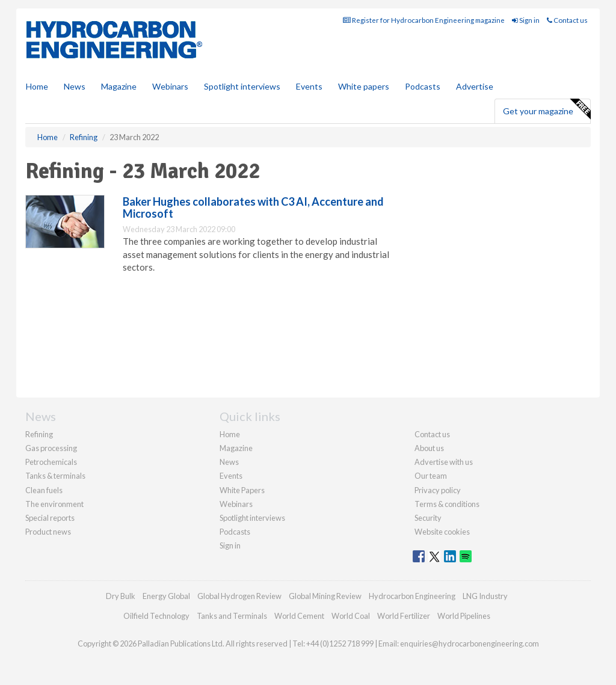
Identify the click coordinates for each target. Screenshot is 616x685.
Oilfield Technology (156, 616)
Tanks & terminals (55, 476)
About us (429, 448)
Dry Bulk (121, 596)
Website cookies (442, 532)
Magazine (119, 86)
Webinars (170, 86)
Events (309, 86)
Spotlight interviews (242, 86)
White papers (364, 86)
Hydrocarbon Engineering (412, 596)
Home (37, 86)
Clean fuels (44, 490)
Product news (48, 532)
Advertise (475, 86)
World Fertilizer (404, 616)
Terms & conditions (447, 504)
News (229, 462)
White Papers (242, 490)
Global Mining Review (325, 596)
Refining (39, 434)
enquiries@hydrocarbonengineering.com (470, 644)
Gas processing (51, 448)
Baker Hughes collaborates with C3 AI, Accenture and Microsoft (253, 207)
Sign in (526, 20)
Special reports (50, 518)
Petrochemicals (51, 462)
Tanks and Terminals (232, 616)
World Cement (299, 616)
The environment (54, 504)
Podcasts (423, 86)
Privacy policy (438, 490)
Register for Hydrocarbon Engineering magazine (424, 20)
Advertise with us (444, 462)
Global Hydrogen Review (239, 596)
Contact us (567, 20)
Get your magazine (547, 109)
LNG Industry (485, 596)
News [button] (75, 86)
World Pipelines (464, 616)
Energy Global (166, 596)
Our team (431, 476)
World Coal (351, 616)
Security (428, 518)
